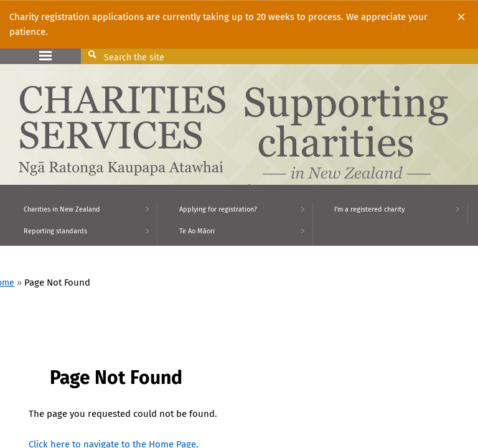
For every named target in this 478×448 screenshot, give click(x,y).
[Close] (461, 17)
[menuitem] (79, 213)
